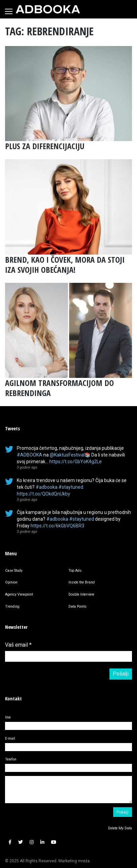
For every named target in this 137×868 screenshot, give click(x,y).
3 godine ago (27, 467)
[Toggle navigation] (9, 11)
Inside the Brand (82, 582)
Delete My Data (120, 828)
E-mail (10, 739)
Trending (12, 606)
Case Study (14, 571)
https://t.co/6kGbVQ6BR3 (57, 526)
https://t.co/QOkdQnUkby (43, 494)
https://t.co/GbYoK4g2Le (76, 462)
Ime (8, 717)
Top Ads (75, 571)
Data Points (78, 606)
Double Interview (81, 594)
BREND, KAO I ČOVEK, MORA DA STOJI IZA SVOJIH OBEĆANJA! (65, 265)
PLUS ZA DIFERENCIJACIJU (45, 146)
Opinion (11, 582)
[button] (10, 842)
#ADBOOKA (30, 455)
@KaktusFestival (67, 455)
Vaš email (18, 645)
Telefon (11, 759)
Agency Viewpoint (19, 594)
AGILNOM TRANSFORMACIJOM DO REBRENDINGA (59, 388)
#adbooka (47, 487)
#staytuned (71, 487)
